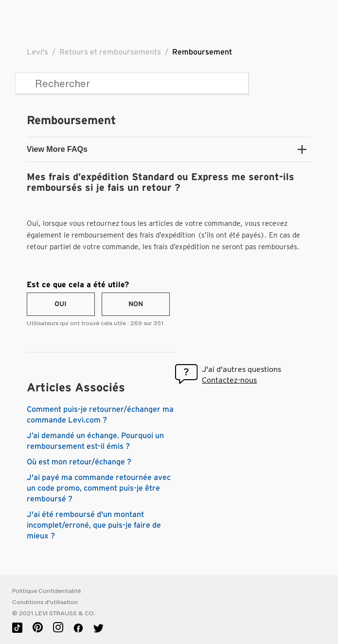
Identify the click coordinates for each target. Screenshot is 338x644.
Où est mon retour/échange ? (79, 462)
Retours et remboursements (110, 52)
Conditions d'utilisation (45, 602)
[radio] (61, 304)
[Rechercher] (132, 83)
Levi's (37, 52)
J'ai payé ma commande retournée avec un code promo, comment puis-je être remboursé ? (99, 488)
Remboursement (202, 52)
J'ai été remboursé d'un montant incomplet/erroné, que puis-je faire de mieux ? (94, 525)
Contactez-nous (229, 380)
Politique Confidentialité (46, 591)
